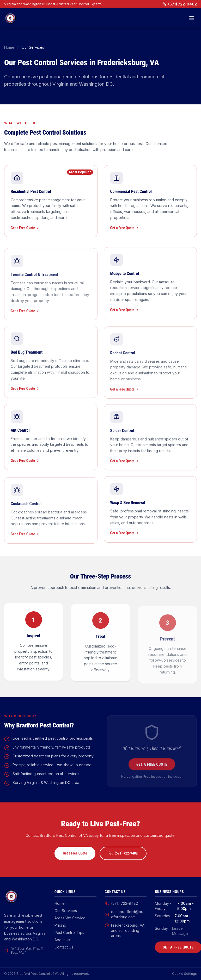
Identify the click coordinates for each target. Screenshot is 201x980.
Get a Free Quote (25, 228)
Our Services (66, 911)
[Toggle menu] (192, 18)
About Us (62, 940)
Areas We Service (70, 918)
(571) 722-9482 (180, 4)
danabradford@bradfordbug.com (125, 914)
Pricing (60, 925)
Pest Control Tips (69, 932)
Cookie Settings (184, 974)
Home (9, 47)
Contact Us (64, 947)
